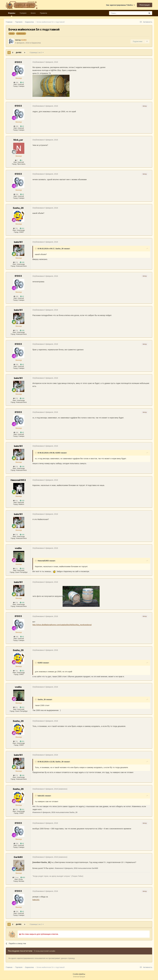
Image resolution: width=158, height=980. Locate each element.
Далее (19, 52)
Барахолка (36, 43)
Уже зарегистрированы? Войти (120, 5)
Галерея (23, 13)
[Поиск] (122, 13)
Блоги (33, 13)
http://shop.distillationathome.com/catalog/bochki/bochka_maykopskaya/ (62, 625)
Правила (44, 13)
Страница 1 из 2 (37, 52)
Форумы (12, 14)
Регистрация (145, 5)
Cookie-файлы (79, 974)
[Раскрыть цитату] (36, 249)
